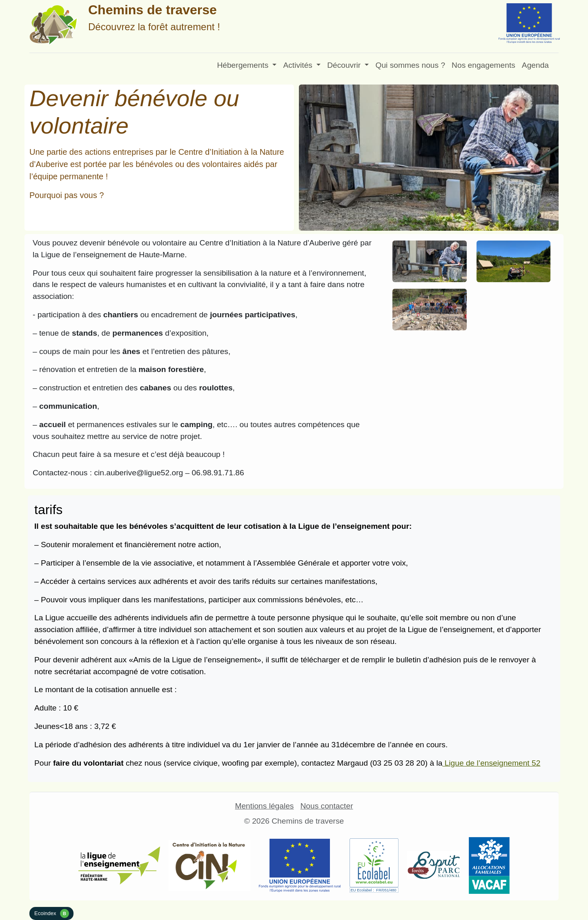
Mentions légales (264, 806)
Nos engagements (483, 65)
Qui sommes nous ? (410, 65)
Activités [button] (299, 65)
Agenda (535, 65)
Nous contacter (326, 806)
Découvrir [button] (345, 65)
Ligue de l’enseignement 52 (491, 763)
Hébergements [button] (244, 65)
